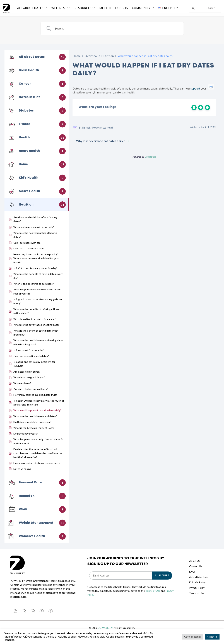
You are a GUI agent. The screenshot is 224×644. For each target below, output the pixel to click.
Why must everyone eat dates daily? (103, 145)
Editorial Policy (197, 586)
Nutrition (108, 60)
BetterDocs (150, 161)
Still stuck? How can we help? (93, 132)
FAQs (192, 576)
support (195, 93)
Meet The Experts (113, 8)
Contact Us (196, 570)
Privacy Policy (197, 592)
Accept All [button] (212, 637)
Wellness (61, 8)
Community (142, 8)
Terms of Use (153, 595)
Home (77, 60)
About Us (195, 565)
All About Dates (32, 8)
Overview (91, 60)
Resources (84, 8)
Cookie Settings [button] (192, 637)
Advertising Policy (199, 581)
